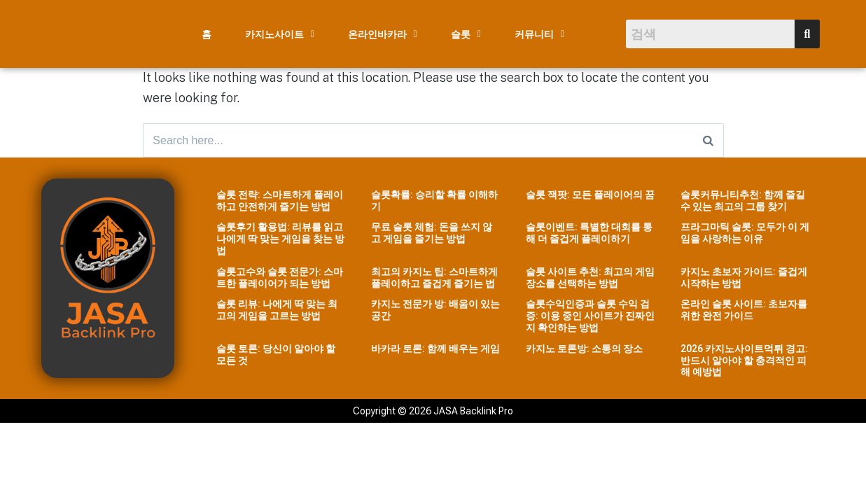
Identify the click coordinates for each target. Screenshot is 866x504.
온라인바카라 (383, 34)
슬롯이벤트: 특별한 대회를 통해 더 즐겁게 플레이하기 (589, 234)
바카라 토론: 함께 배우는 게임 (435, 349)
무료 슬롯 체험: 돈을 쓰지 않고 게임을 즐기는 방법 (432, 234)
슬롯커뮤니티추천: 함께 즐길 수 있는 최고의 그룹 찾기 (743, 201)
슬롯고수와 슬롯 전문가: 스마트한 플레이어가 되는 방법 (280, 278)
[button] (280, 34)
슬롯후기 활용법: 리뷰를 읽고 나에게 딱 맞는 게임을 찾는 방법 (280, 240)
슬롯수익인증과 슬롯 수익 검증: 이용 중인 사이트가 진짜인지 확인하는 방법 (590, 317)
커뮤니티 (539, 34)
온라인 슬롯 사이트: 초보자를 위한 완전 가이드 (744, 311)
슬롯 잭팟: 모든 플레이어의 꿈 (590, 195)
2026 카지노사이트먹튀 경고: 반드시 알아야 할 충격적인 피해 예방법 (744, 361)
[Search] (708, 141)
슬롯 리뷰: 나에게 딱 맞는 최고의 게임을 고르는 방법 (277, 311)
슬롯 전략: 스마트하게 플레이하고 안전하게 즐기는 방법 (280, 201)
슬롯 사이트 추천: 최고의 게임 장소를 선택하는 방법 (590, 278)
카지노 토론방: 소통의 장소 (584, 349)
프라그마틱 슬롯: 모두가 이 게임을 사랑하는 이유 (745, 234)
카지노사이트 (280, 34)
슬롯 (466, 34)
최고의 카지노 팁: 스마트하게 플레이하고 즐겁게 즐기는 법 (434, 278)
